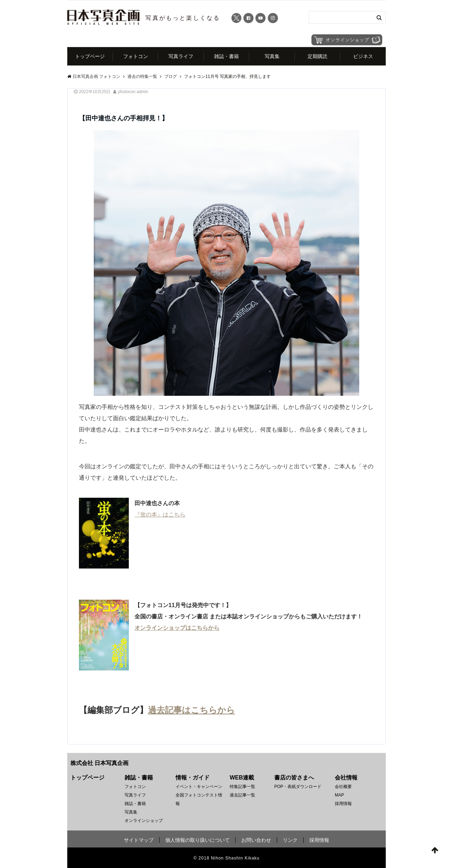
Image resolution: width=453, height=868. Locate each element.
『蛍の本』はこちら (160, 515)
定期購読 (317, 56)
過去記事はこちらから (191, 710)
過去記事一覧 (242, 795)
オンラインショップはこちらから (177, 628)
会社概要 (343, 787)
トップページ (90, 56)
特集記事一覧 (242, 787)
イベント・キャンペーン (199, 787)
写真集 (272, 56)
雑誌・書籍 (226, 56)
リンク (290, 840)
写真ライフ (181, 56)
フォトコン (136, 56)
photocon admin (133, 92)
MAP (339, 795)
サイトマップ (139, 840)
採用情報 (343, 804)
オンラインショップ (144, 821)
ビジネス (363, 56)
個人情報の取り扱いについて (197, 840)
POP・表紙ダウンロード (298, 787)
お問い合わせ (256, 840)
